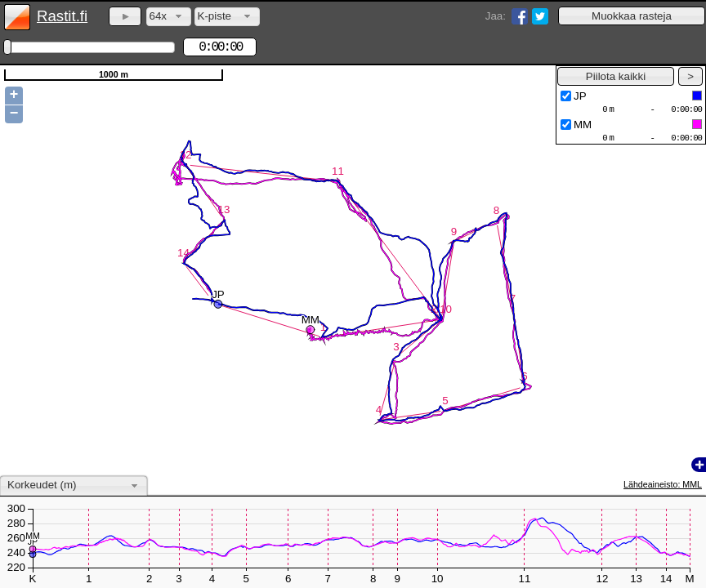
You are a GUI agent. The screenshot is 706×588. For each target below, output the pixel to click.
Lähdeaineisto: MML (663, 484)
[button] (632, 16)
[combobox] (169, 17)
